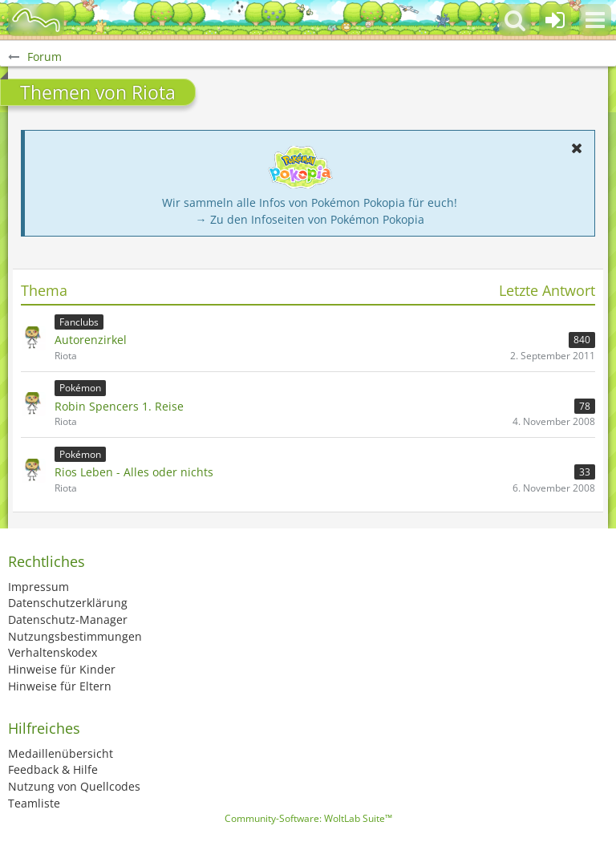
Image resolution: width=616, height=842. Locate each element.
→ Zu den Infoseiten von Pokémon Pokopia (310, 219)
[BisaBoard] (36, 20)
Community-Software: (308, 818)
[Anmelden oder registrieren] (555, 20)
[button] (595, 20)
